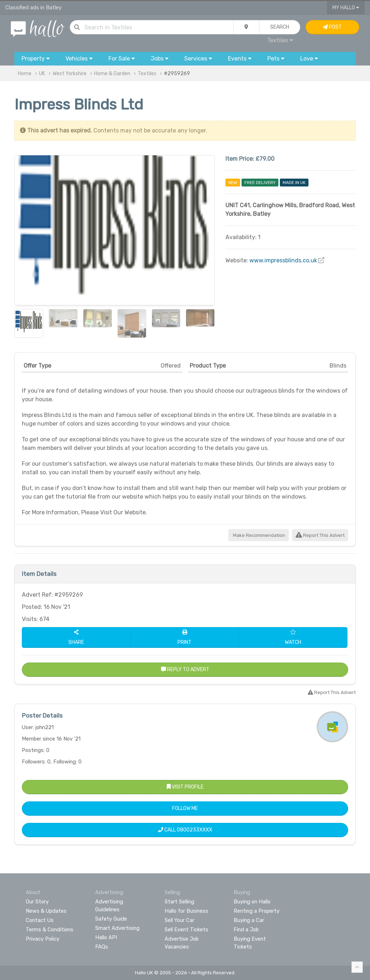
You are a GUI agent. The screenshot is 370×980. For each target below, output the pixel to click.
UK (42, 74)
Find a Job (246, 930)
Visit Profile (185, 787)
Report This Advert (320, 535)
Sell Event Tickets (186, 930)
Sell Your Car (179, 920)
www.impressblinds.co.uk (283, 260)
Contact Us (40, 920)
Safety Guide (111, 919)
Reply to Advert (185, 669)
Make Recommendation (259, 535)
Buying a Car (249, 920)
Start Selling (179, 902)
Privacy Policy (43, 939)
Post (332, 27)
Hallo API (106, 937)
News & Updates (46, 911)
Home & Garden (112, 74)
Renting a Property (257, 911)
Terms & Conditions (50, 930)
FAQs (102, 947)
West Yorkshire (70, 74)
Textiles (280, 40)
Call (185, 830)
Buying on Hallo (252, 902)
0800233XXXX (194, 830)
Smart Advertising (117, 928)
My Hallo (346, 8)
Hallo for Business (186, 911)
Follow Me (185, 808)
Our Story (37, 902)
